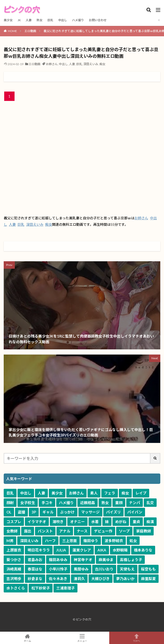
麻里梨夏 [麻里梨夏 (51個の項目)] (148, 579)
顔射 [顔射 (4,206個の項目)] (10, 503)
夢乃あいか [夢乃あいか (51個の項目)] (125, 579)
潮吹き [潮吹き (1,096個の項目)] (58, 522)
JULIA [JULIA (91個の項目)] (61, 550)
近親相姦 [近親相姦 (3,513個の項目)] (88, 503)
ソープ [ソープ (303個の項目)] (124, 531)
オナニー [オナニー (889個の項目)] (77, 522)
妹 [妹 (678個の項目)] (107, 522)
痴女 (102, 64)
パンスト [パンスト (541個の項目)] (45, 531)
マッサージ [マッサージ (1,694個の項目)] (90, 512)
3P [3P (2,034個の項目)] (34, 512)
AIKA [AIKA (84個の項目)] (102, 550)
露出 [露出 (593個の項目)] (28, 531)
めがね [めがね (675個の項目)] (121, 522)
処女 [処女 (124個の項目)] (133, 541)
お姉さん (52, 64)
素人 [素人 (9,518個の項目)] (94, 493)
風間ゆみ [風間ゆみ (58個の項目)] (81, 569)
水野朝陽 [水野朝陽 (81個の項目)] (120, 550)
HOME (12, 31)
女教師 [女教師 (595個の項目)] (12, 531)
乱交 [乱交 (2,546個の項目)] (150, 503)
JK (19, 20)
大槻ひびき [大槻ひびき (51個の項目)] (100, 579)
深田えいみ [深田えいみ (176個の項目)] (29, 541)
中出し (63, 20)
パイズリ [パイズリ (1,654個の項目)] (113, 512)
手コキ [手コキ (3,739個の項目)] (47, 503)
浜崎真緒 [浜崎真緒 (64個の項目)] (14, 569)
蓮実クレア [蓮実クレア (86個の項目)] (82, 550)
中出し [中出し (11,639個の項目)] (26, 493)
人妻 (29, 20)
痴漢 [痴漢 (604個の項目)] (150, 522)
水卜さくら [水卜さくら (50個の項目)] (16, 588)
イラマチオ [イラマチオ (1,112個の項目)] (37, 522)
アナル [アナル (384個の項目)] (65, 531)
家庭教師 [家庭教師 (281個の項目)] (144, 531)
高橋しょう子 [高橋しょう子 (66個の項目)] (131, 560)
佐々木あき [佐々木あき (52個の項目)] (58, 579)
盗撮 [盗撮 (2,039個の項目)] (21, 512)
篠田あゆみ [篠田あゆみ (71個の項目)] (58, 560)
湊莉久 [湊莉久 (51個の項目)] (79, 579)
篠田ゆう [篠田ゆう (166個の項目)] (91, 541)
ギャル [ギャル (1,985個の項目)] (48, 512)
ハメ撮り (78, 20)
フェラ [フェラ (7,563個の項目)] (110, 493)
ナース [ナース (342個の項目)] (82, 531)
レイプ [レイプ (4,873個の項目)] (141, 493)
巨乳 (50, 20)
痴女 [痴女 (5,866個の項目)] (125, 493)
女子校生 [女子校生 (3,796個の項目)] (28, 503)
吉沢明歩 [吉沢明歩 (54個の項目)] (14, 579)
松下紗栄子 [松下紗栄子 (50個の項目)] (41, 588)
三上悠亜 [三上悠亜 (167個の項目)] (70, 541)
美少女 (8, 20)
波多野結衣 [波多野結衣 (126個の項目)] (114, 541)
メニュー (82, 638)
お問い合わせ (98, 20)
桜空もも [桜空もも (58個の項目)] (148, 569)
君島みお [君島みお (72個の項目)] (35, 560)
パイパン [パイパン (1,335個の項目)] (135, 512)
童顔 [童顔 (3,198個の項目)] (119, 503)
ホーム (27, 638)
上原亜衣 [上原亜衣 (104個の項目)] (14, 550)
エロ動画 (30, 31)
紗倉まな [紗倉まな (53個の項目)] (35, 579)
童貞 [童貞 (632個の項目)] (136, 522)
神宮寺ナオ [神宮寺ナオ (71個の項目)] (83, 560)
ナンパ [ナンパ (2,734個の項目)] (135, 503)
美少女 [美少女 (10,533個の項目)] (57, 493)
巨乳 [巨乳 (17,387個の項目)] (10, 493)
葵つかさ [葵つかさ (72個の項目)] (14, 560)
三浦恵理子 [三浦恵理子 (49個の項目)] (65, 588)
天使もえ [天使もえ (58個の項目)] (127, 569)
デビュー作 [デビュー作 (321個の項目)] (103, 531)
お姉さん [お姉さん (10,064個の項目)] (76, 493)
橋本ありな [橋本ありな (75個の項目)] (143, 550)
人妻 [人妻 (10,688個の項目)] (41, 493)
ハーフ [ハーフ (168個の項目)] (50, 541)
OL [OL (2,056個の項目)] (9, 512)
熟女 (39, 20)
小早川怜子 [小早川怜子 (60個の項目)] (58, 569)
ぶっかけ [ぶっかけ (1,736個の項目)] (67, 512)
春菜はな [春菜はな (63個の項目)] (35, 569)
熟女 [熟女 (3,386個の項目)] (105, 503)
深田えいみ (91, 64)
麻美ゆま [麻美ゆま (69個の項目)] (106, 560)
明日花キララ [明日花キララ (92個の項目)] (39, 550)
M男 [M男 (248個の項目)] (10, 541)
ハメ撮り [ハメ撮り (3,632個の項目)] (66, 503)
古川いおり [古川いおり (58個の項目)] (104, 569)
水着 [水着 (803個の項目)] (95, 522)
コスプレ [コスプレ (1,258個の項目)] (14, 522)
